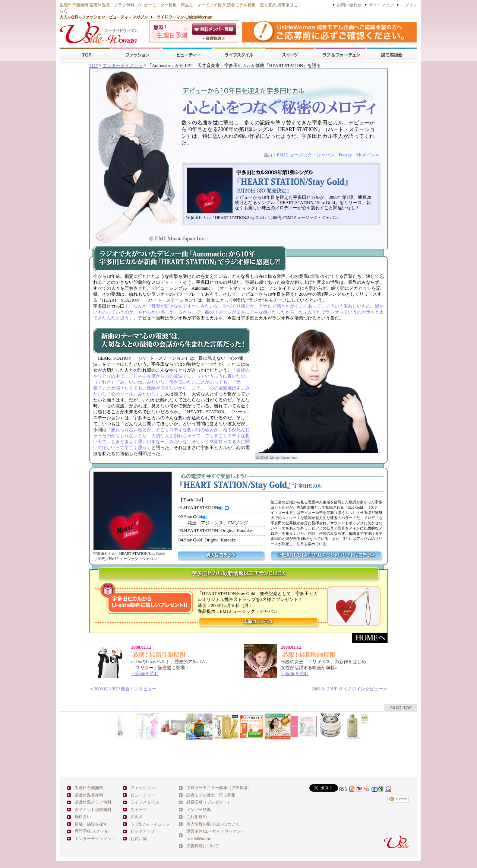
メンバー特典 (199, 810)
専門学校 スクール (91, 831)
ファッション (136, 54)
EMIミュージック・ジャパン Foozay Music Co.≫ (328, 155)
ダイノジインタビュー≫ (350, 689)
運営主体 (195, 831)
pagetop (401, 708)
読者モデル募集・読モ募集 (211, 795)
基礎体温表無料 (89, 795)
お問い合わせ (349, 5)
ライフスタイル (238, 54)
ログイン (409, 5)
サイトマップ (381, 5)
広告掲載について (203, 846)
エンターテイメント (123, 66)
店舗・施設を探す (91, 824)
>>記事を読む (145, 674)
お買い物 (139, 839)
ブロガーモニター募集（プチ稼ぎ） (219, 788)
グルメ (137, 817)
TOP (86, 54)
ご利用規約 (197, 817)
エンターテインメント (95, 839)
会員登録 (215, 29)
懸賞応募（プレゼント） (209, 802)
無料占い (83, 817)
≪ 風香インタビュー (123, 689)
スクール (392, 54)
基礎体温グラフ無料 (93, 802)
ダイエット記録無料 (93, 810)
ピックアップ (143, 831)
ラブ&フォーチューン (341, 54)
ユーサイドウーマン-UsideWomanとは (215, 38)
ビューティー (187, 54)
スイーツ (290, 54)
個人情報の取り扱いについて (213, 824)
